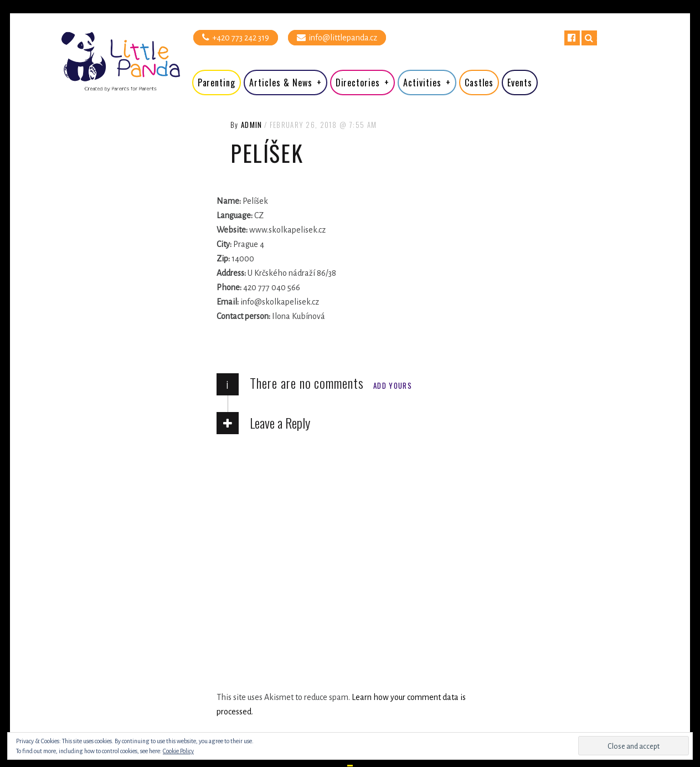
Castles (479, 83)
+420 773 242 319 (236, 37)
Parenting (217, 83)
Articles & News (280, 83)
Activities (422, 83)
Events (520, 83)
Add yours (393, 385)
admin (252, 125)
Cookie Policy (178, 751)
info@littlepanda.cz (337, 37)
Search (589, 38)
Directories (358, 83)
